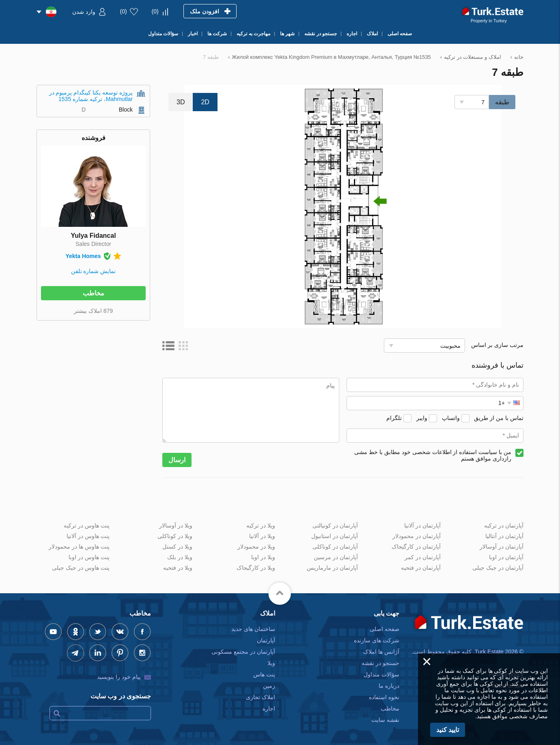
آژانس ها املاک (381, 652)
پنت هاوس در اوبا (89, 557)
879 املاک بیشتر (93, 311)
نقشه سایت (385, 720)
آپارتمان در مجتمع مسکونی (243, 652)
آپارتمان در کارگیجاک (416, 547)
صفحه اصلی (384, 629)
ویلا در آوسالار (176, 525)
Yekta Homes (83, 256)
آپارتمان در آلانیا (422, 525)
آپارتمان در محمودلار (417, 536)
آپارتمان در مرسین (336, 557)
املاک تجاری (261, 697)
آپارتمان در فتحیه (421, 568)
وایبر (422, 418)
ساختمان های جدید (253, 629)
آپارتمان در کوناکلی (335, 547)
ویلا (271, 663)
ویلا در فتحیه (178, 568)
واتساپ (451, 418)
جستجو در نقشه (380, 663)
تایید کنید (448, 730)
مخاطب (94, 293)
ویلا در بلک (180, 557)
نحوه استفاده (384, 697)
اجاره (269, 708)
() (155, 11)
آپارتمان (266, 640)
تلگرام (394, 418)
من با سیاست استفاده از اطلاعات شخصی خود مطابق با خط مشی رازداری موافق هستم (433, 455)
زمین (269, 686)
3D (181, 102)
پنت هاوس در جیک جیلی (81, 568)
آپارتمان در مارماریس (332, 568)
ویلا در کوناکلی (175, 536)
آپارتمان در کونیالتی (335, 525)
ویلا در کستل (177, 547)
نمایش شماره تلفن (94, 271)
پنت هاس (264, 674)
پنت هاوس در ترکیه (87, 525)
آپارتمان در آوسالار (502, 547)
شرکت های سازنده (377, 640)
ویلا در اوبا (263, 557)
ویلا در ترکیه (261, 525)
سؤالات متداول (381, 674)
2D (205, 102)
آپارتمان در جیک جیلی (498, 568)
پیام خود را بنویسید (119, 677)
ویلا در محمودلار (256, 547)
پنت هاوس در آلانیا (88, 536)
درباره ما (389, 686)
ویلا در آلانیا (262, 536)
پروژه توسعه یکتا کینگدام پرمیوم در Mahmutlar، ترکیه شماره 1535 (91, 96)
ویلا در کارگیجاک (256, 568)
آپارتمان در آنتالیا (504, 536)
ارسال (177, 460)
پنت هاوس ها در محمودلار (79, 547)
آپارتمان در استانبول (335, 536)
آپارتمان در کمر (423, 557)
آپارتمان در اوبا (506, 557)
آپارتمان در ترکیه (504, 525)
